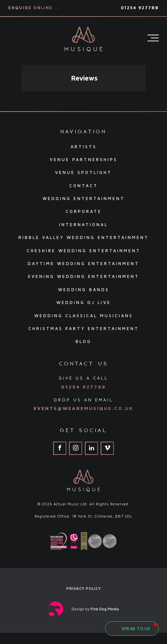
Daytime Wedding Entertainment (83, 264)
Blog (83, 341)
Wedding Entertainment (84, 199)
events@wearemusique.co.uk (83, 408)
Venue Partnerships (84, 160)
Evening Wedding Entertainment (84, 276)
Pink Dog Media (105, 609)
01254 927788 (140, 8)
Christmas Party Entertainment (84, 329)
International (83, 225)
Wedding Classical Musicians (84, 316)
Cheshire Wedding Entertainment (84, 251)
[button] (21, 98)
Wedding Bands (84, 290)
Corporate (84, 211)
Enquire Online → (34, 8)
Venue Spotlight (83, 172)
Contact (84, 186)
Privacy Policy (84, 588)
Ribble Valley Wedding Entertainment (84, 237)
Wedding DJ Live (84, 303)
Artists (84, 147)
